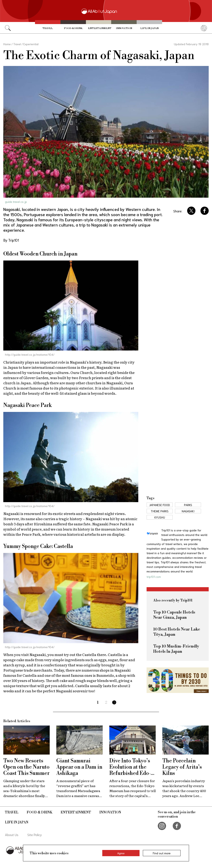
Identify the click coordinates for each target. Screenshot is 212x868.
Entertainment (100, 28)
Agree (121, 853)
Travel (48, 28)
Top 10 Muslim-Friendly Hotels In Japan (176, 649)
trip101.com (154, 577)
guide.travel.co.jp (16, 202)
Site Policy (35, 835)
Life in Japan (149, 28)
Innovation (124, 28)
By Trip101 (11, 240)
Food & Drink (73, 28)
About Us (12, 835)
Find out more (162, 853)
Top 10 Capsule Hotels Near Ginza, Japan (174, 615)
